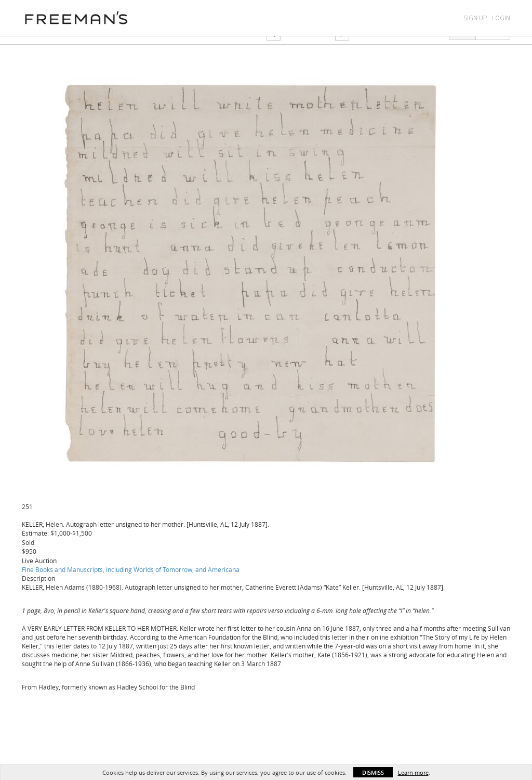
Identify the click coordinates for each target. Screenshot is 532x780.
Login (501, 18)
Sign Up (475, 18)
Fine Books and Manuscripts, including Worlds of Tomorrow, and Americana (131, 569)
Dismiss (373, 772)
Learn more (413, 772)
